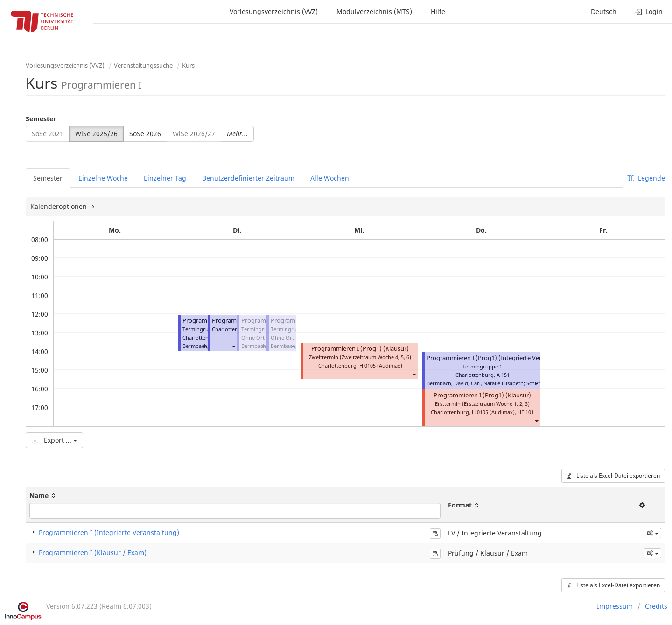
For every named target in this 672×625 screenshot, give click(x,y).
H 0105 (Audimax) (381, 365)
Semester (41, 119)
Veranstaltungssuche (143, 65)
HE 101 (526, 412)
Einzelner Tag (165, 178)
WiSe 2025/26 (96, 134)
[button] (204, 346)
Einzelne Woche (103, 178)
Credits (656, 606)
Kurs (188, 65)
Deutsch (604, 11)
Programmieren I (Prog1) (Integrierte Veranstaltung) (500, 358)
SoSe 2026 (145, 134)
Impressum (615, 606)
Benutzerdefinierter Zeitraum (248, 178)
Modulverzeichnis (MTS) (374, 11)
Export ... (54, 440)
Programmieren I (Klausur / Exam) (93, 552)
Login (649, 11)
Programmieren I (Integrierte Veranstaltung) (109, 532)
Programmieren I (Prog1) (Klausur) (360, 349)
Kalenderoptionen (59, 206)
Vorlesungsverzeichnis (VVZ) (274, 11)
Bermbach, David (447, 383)
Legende (646, 178)
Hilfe (438, 11)
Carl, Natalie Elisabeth (497, 383)
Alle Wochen (330, 178)
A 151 (503, 375)
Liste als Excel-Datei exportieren (613, 476)
